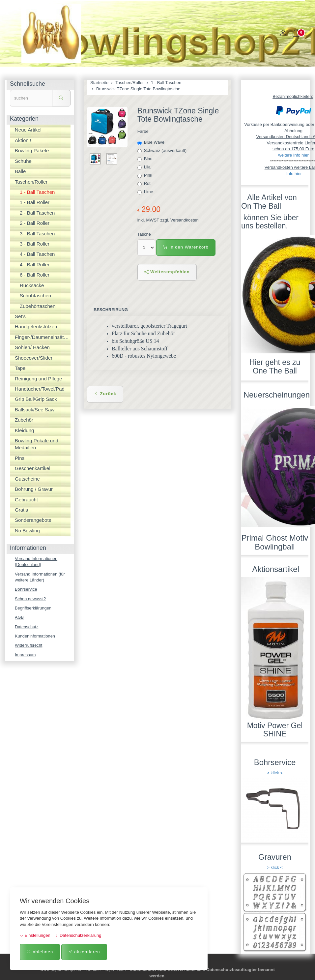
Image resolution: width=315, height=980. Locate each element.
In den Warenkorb (186, 247)
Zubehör (24, 420)
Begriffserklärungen (33, 608)
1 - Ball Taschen (37, 192)
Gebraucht (26, 500)
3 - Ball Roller (35, 244)
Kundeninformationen (35, 637)
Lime (146, 192)
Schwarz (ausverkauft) (163, 151)
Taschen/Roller (31, 182)
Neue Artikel (28, 130)
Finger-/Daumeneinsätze (42, 337)
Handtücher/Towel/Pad (40, 389)
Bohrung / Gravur (34, 489)
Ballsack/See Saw (35, 410)
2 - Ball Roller (35, 223)
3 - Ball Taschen (37, 234)
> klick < (275, 773)
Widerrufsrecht (29, 646)
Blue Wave (152, 142)
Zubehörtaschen (38, 306)
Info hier (294, 174)
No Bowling (27, 531)
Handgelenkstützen (36, 327)
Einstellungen (35, 935)
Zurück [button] (105, 394)
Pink (145, 175)
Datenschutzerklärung (78, 935)
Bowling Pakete (32, 150)
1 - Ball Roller (35, 202)
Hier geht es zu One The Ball (275, 366)
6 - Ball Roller (35, 275)
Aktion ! (23, 140)
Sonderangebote (33, 520)
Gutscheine (27, 479)
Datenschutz (27, 627)
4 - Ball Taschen (37, 254)
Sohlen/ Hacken (32, 347)
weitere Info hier (293, 155)
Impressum (25, 655)
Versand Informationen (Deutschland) (36, 562)
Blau (146, 159)
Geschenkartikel (33, 468)
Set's (20, 316)
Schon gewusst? (30, 599)
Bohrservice (26, 590)
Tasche (144, 234)
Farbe (143, 131)
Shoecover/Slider (34, 358)
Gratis (21, 510)
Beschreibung (111, 310)
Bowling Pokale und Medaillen (37, 444)
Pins (20, 458)
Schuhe (23, 161)
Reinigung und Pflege (38, 379)
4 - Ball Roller (35, 265)
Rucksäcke (32, 285)
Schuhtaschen (35, 296)
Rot (145, 184)
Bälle (20, 171)
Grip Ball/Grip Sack (36, 399)
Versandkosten (185, 220)
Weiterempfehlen (167, 272)
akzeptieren (84, 952)
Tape (20, 368)
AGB (19, 618)
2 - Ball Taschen (37, 213)
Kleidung (24, 430)
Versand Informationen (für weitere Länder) (40, 577)
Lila (145, 167)
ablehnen (40, 952)
